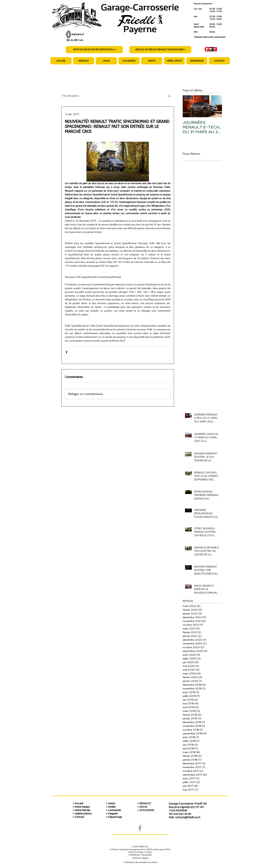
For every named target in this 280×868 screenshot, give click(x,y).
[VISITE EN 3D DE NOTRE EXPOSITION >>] (94, 50)
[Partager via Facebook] (67, 352)
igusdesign (147, 855)
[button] (174, 61)
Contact (80, 817)
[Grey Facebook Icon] (140, 828)
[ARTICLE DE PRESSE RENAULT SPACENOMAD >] (160, 50)
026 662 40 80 (182, 814)
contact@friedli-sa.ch (188, 817)
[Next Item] (216, 106)
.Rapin (149, 852)
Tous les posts (70, 96)
